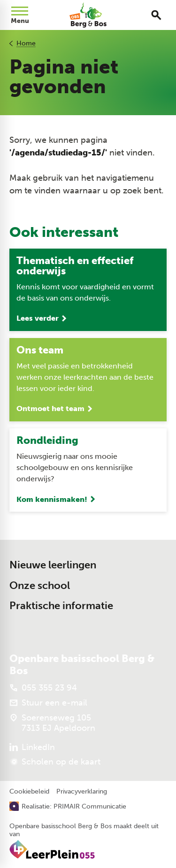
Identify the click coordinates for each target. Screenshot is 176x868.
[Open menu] (20, 15)
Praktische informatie (61, 606)
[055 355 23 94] (43, 688)
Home (26, 43)
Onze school (40, 585)
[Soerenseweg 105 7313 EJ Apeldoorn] (52, 723)
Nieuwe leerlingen (53, 565)
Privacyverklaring (82, 792)
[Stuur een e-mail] (48, 703)
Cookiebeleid (29, 792)
